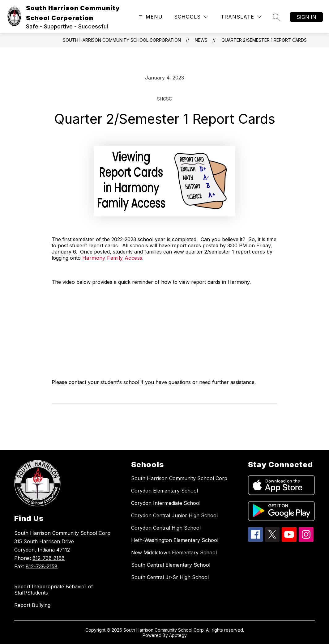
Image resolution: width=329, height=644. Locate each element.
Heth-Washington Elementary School (175, 540)
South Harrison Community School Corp (179, 478)
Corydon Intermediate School (166, 503)
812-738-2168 (49, 558)
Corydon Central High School (166, 528)
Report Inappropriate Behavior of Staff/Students (54, 590)
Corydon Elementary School (164, 491)
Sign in (306, 17)
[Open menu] (150, 17)
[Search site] (276, 17)
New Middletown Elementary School (174, 552)
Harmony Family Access (112, 258)
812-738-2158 (42, 566)
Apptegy (178, 635)
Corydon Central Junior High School (174, 515)
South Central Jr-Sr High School (170, 577)
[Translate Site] (241, 17)
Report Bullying (32, 605)
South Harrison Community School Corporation (122, 40)
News (201, 40)
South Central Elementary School (171, 565)
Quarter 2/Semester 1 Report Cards (264, 40)
